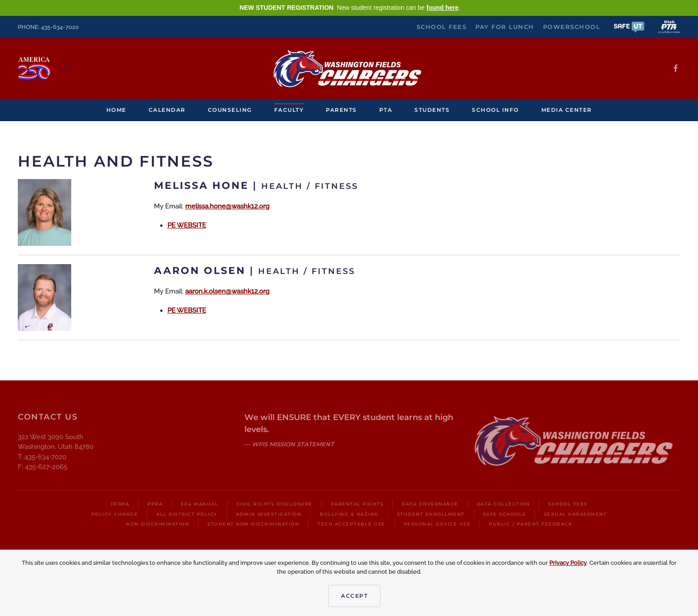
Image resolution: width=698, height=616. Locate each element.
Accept (354, 596)
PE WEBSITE (187, 225)
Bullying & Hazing (349, 514)
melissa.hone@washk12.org (227, 206)
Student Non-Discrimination (253, 524)
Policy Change (115, 514)
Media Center (567, 110)
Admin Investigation (269, 514)
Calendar (167, 110)
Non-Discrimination (158, 524)
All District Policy (187, 514)
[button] (629, 27)
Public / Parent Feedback (530, 524)
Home (116, 110)
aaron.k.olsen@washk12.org (227, 291)
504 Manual (199, 504)
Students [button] (432, 110)
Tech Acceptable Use (351, 524)
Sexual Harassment (576, 514)
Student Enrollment (431, 514)
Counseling (230, 110)
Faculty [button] (289, 110)
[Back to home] (349, 68)
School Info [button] (495, 110)
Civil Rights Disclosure (274, 504)
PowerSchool (572, 27)
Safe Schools (504, 514)
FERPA (120, 504)
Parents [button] (341, 110)
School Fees (442, 27)
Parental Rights (357, 504)
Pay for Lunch (505, 27)
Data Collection (503, 504)
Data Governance (430, 504)
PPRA (155, 504)
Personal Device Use (437, 524)
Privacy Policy (568, 563)
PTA (386, 110)
